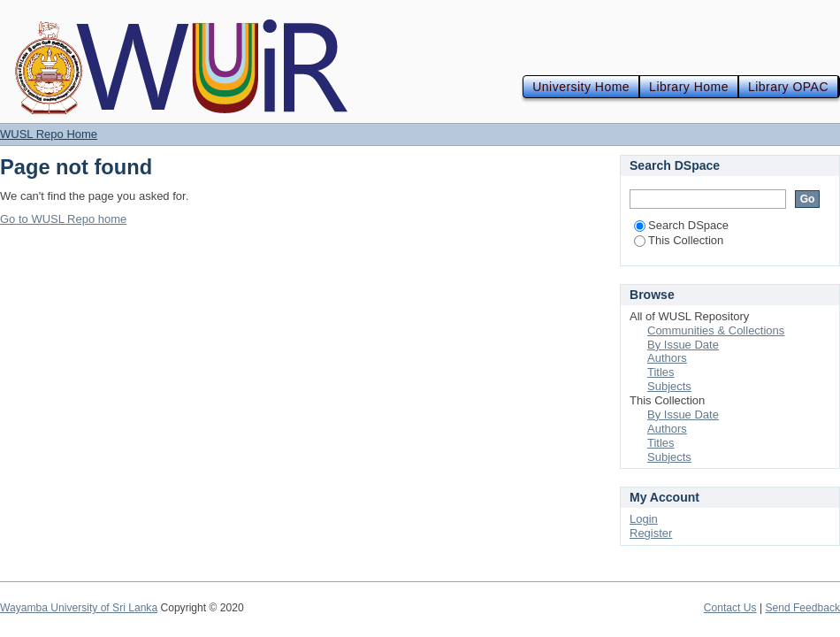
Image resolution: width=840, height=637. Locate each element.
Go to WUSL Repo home (63, 219)
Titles (661, 372)
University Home (581, 87)
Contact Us (730, 608)
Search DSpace (681, 225)
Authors (667, 358)
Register (651, 533)
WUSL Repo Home (49, 134)
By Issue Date (683, 345)
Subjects (669, 386)
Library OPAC (788, 87)
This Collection (679, 240)
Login (644, 519)
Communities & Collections (716, 330)
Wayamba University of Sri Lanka (79, 608)
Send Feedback (802, 608)
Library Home (689, 87)
